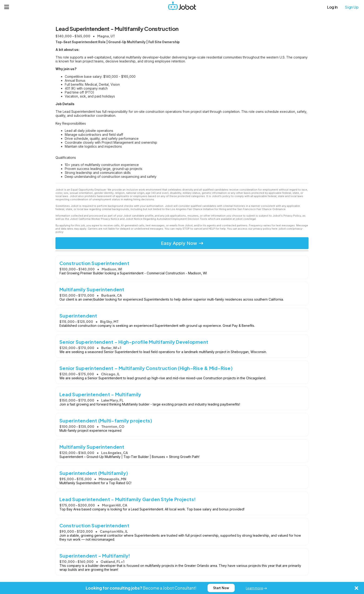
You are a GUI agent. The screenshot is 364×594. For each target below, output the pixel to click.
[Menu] (7, 7)
